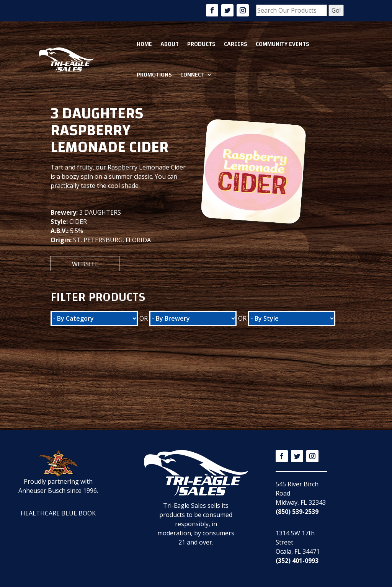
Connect (192, 75)
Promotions (154, 75)
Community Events (283, 44)
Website (85, 264)
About (170, 44)
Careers (236, 44)
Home (144, 44)
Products (201, 44)
